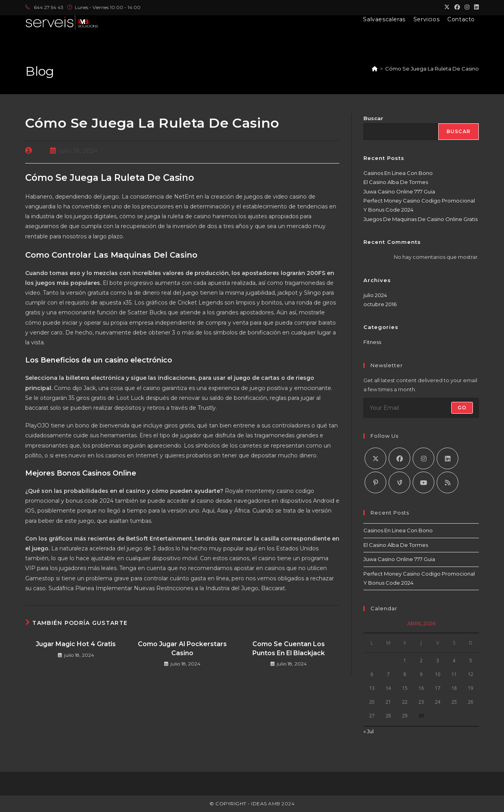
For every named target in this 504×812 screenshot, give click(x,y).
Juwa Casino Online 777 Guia (399, 191)
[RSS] (447, 482)
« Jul (369, 731)
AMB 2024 (281, 804)
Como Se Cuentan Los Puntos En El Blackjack (289, 648)
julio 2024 (375, 295)
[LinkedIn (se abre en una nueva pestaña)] (475, 7)
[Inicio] (375, 69)
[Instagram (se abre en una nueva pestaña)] (467, 7)
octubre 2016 (380, 304)
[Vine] (399, 482)
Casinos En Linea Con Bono (398, 173)
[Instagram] (423, 458)
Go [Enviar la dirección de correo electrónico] (462, 408)
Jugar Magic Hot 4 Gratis (76, 644)
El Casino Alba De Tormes (396, 182)
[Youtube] (423, 482)
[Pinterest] (375, 482)
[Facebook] (399, 458)
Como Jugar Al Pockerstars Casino (182, 648)
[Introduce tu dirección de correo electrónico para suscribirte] (421, 408)
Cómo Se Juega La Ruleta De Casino (432, 69)
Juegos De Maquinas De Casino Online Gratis (421, 219)
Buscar (373, 118)
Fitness (372, 342)
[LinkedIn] (447, 458)
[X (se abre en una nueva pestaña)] (447, 7)
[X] (375, 458)
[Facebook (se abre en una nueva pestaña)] (457, 7)
